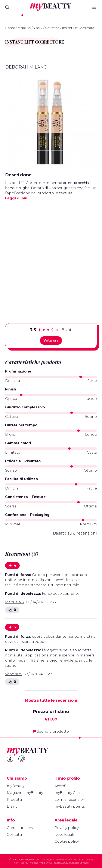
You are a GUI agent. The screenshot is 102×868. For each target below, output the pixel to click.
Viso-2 (38, 28)
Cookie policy (67, 841)
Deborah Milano (26, 67)
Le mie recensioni (70, 800)
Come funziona (21, 828)
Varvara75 (14, 674)
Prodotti (14, 800)
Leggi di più (16, 198)
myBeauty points (70, 806)
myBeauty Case (68, 793)
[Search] (7, 7)
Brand (12, 806)
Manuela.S (14, 602)
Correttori (52, 28)
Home (10, 28)
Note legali (64, 835)
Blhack (84, 863)
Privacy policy (67, 828)
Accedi (60, 786)
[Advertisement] (51, 255)
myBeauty (16, 786)
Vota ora (51, 340)
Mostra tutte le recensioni (51, 700)
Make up (24, 28)
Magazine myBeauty (25, 793)
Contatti (14, 835)
